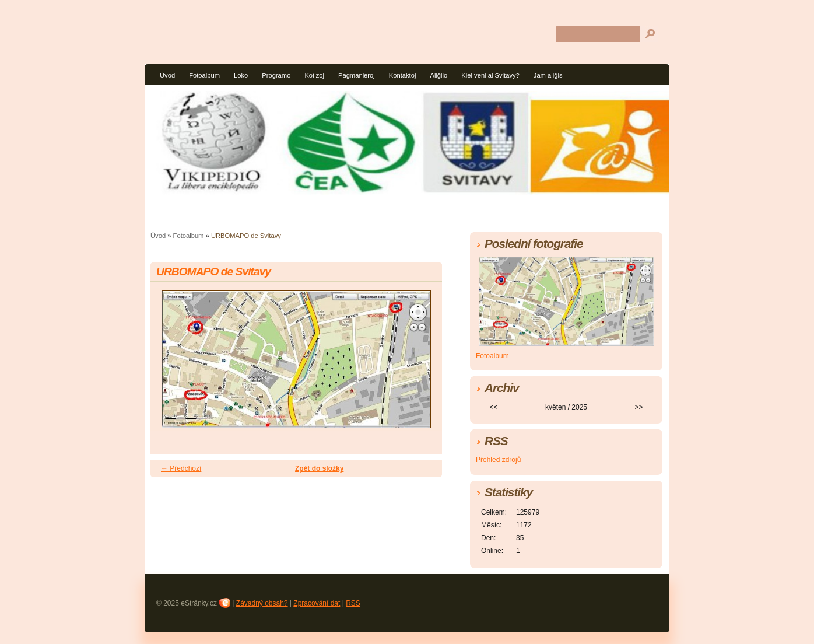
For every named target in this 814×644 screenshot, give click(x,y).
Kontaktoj (403, 75)
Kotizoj (314, 75)
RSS (353, 603)
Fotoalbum (204, 75)
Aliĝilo (438, 75)
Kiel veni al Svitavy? (490, 75)
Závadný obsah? (262, 603)
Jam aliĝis (548, 75)
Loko (241, 75)
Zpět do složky (319, 468)
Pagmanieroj (357, 75)
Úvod (167, 75)
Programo (276, 75)
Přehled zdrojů (498, 460)
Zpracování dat (317, 603)
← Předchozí (181, 468)
